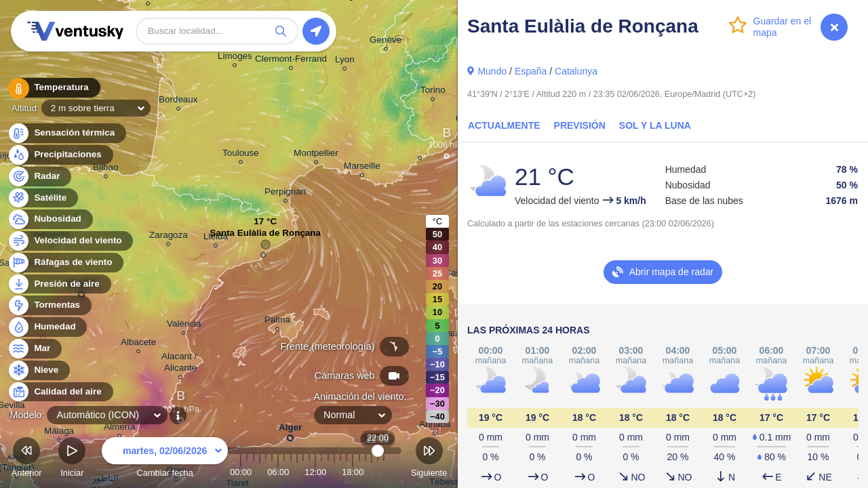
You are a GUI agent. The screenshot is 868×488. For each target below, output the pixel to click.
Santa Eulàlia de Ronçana (265, 236)
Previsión (580, 125)
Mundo (492, 71)
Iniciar (72, 459)
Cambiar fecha (165, 459)
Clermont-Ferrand (291, 61)
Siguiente (429, 459)
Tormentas (49, 305)
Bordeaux (178, 101)
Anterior (27, 459)
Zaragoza (169, 237)
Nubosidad (50, 219)
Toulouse (241, 155)
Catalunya (576, 71)
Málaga (59, 433)
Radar (39, 177)
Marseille (362, 168)
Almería (119, 429)
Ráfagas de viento (65, 263)
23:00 (384, 472)
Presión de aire (59, 284)
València (184, 326)
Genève (386, 42)
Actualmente (504, 125)
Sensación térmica (66, 133)
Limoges (235, 58)
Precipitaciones (60, 155)
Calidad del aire (60, 392)
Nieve (38, 370)
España (531, 71)
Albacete (138, 344)
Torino (433, 92)
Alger (290, 430)
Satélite (42, 198)
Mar (34, 349)
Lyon (345, 61)
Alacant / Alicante (180, 364)
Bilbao (105, 169)
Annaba (435, 426)
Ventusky (73, 31)
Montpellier (316, 155)
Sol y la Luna (655, 125)
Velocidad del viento (70, 241)
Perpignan (285, 194)
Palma (277, 322)
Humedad (47, 327)
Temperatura (54, 88)
